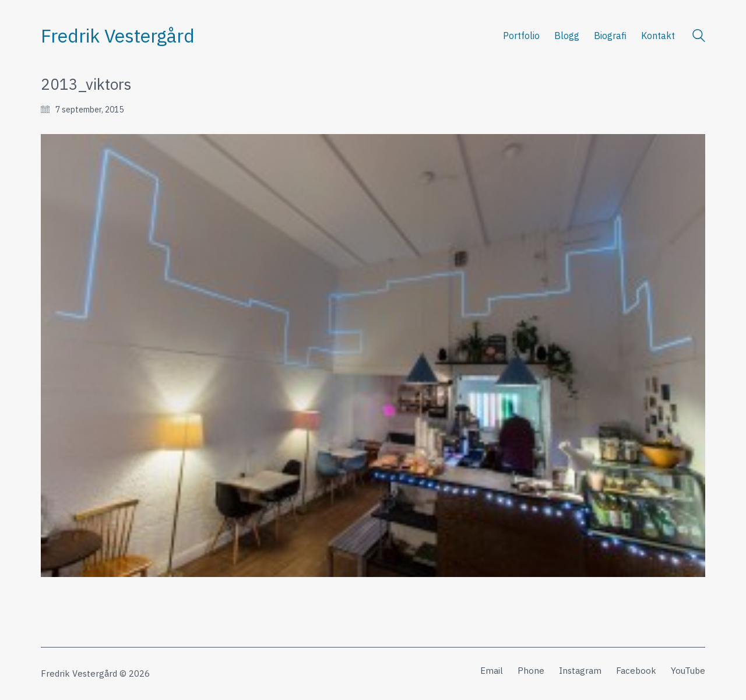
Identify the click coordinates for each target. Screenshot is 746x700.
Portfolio (521, 36)
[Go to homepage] (118, 36)
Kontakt (658, 36)
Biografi (610, 36)
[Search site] (699, 37)
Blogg (567, 36)
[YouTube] (688, 671)
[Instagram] (580, 671)
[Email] (492, 671)
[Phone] (531, 671)
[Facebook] (636, 671)
